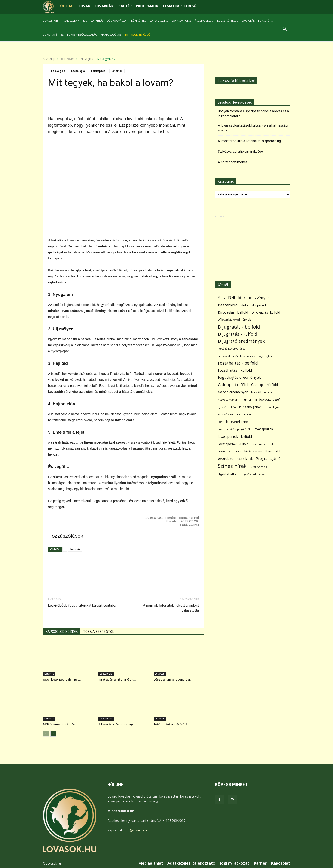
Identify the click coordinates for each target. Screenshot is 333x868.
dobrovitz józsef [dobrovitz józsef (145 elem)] (254, 305)
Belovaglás (86, 59)
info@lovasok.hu (136, 830)
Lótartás (97, 21)
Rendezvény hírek (75, 21)
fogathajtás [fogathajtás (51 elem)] (265, 356)
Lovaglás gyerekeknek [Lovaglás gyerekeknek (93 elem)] (234, 422)
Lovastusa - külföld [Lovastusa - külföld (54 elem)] (230, 451)
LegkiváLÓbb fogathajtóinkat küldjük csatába (82, 606)
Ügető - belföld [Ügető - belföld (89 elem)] (228, 474)
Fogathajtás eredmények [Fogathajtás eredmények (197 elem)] (239, 377)
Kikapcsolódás (111, 35)
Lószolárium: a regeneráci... (173, 680)
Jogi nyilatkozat (234, 863)
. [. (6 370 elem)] (224, 297)
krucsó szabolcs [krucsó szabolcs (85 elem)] (229, 414)
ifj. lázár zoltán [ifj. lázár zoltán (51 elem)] (227, 407)
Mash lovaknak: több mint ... (62, 680)
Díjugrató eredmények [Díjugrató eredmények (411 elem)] (241, 341)
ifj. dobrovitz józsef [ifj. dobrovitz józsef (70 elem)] (267, 400)
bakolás (75, 549)
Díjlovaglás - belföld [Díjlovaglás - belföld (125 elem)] (233, 312)
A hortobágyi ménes (233, 162)
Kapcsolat (281, 863)
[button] (284, 29)
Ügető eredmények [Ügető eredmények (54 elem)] (254, 474)
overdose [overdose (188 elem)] (226, 458)
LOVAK (84, 6)
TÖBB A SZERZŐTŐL (99, 632)
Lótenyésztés (159, 21)
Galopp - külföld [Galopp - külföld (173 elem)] (265, 385)
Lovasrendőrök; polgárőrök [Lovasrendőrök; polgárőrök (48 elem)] (234, 429)
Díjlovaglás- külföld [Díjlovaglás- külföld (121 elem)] (266, 312)
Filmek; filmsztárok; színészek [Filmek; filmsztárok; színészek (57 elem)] (236, 356)
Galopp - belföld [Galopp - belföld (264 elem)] (233, 385)
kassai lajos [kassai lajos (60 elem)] (272, 407)
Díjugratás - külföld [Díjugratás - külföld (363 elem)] (237, 334)
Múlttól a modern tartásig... (62, 724)
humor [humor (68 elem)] (247, 400)
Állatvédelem (204, 21)
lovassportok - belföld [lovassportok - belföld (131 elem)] (235, 437)
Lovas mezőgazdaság (82, 35)
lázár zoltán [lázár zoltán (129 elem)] (274, 451)
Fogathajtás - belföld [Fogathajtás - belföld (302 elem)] (238, 363)
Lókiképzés (139, 21)
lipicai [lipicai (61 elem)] (247, 414)
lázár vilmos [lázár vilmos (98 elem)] (253, 451)
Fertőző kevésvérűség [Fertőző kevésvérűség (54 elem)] (232, 349)
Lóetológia (78, 71)
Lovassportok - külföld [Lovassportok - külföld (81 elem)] (233, 444)
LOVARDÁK (104, 6)
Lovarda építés (53, 35)
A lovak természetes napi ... (118, 724)
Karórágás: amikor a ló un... (117, 680)
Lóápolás (248, 21)
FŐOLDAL (66, 6)
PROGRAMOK (147, 6)
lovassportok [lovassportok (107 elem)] (263, 429)
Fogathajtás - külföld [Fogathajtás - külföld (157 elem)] (235, 370)
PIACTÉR (125, 6)
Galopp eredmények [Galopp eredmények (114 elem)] (233, 392)
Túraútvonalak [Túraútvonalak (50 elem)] (258, 467)
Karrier (260, 863)
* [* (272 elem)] (219, 298)
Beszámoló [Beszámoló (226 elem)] (228, 305)
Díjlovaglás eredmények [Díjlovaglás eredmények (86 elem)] (234, 320)
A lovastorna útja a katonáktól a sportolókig (249, 141)
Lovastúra (265, 21)
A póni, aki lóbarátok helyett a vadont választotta (171, 608)
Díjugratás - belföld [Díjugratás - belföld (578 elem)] (239, 327)
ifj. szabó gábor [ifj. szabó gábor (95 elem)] (250, 407)
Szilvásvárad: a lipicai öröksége (240, 152)
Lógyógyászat (117, 21)
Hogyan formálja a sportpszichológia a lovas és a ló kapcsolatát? (253, 114)
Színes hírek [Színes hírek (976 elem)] (232, 466)
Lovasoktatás (181, 21)
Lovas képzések (228, 21)
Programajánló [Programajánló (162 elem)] (268, 458)
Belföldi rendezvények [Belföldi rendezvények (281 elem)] (249, 298)
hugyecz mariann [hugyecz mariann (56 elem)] (229, 400)
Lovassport (51, 21)
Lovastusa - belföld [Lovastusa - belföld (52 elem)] (263, 444)
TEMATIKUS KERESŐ (180, 6)
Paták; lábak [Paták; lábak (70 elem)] (245, 459)
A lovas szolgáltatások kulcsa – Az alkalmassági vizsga (253, 128)
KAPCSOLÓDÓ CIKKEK (62, 632)
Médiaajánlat (151, 863)
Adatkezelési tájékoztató (191, 863)
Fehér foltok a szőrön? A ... (172, 724)
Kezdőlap (49, 59)
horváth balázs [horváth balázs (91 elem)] (262, 392)
